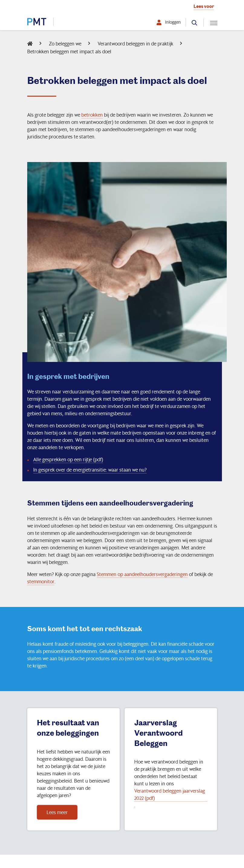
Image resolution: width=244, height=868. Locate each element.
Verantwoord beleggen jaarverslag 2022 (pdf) (170, 794)
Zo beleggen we (65, 43)
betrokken (92, 115)
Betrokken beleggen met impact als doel (69, 51)
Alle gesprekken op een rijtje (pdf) (68, 459)
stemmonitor (41, 581)
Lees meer (57, 812)
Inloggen (173, 22)
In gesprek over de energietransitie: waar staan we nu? (90, 470)
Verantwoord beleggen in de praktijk (135, 43)
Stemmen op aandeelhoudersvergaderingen (142, 574)
